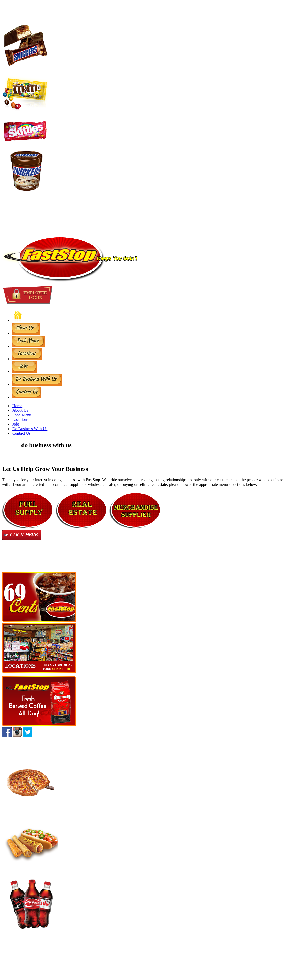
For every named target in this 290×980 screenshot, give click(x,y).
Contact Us (21, 433)
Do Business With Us (30, 429)
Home (17, 406)
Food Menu (22, 415)
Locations (20, 420)
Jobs (16, 424)
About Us (20, 410)
